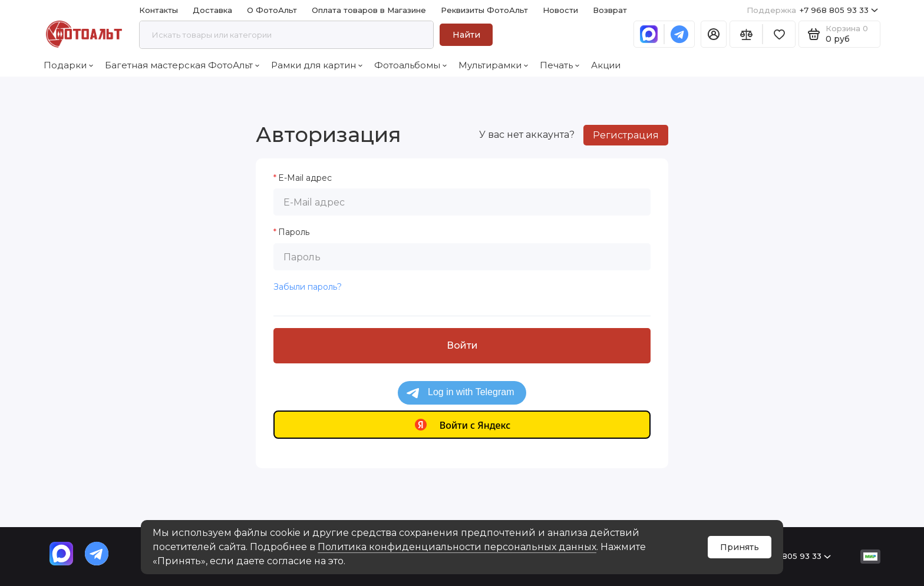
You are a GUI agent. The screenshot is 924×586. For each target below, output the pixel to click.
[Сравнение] (746, 34)
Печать (560, 65)
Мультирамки (493, 65)
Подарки (68, 65)
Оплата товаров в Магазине (369, 10)
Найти (466, 35)
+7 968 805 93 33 (812, 10)
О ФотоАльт (272, 10)
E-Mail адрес (305, 178)
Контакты (159, 10)
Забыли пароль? (308, 287)
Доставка (212, 10)
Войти (462, 345)
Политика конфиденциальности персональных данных (457, 547)
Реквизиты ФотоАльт (484, 10)
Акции (606, 65)
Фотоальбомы (410, 65)
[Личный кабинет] (714, 34)
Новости (560, 10)
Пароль (294, 232)
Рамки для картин (317, 65)
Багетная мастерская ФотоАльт (182, 65)
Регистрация (626, 135)
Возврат (610, 10)
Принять (740, 547)
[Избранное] (779, 34)
